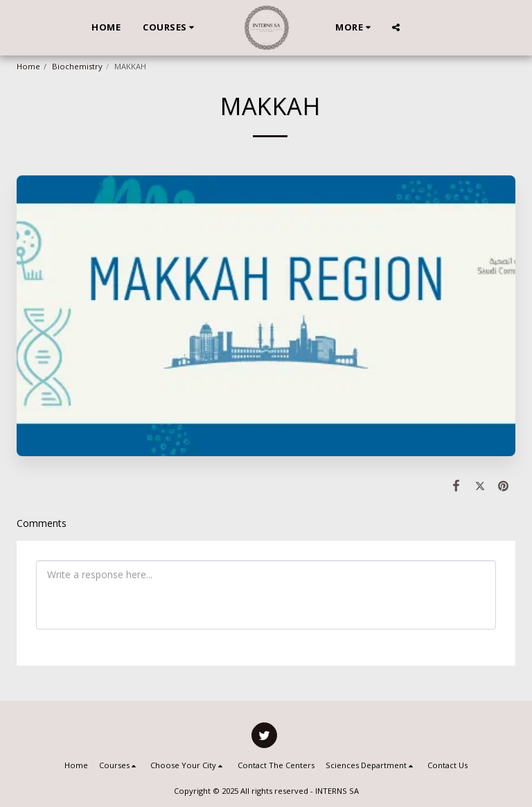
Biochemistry (77, 66)
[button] (170, 28)
